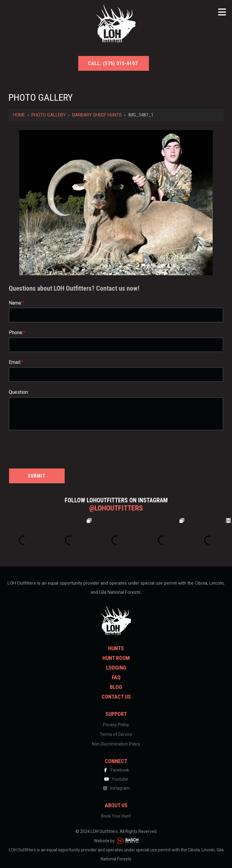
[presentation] (44, 448)
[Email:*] (116, 375)
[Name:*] (116, 315)
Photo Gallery (49, 115)
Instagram (116, 788)
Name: (16, 303)
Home (19, 115)
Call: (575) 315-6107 (114, 63)
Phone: (17, 333)
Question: (19, 392)
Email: (16, 362)
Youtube (116, 779)
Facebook (116, 770)
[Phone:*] (116, 345)
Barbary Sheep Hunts (97, 115)
